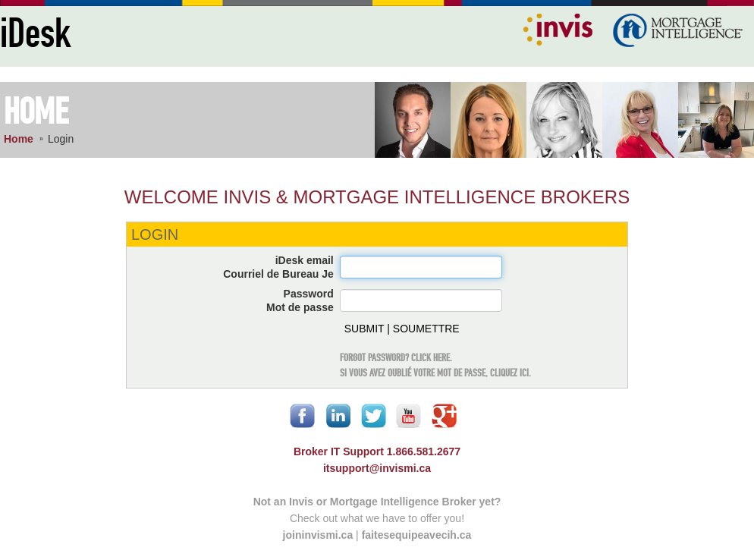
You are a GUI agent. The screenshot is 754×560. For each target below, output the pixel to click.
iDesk (35, 35)
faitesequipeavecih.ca (417, 535)
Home (19, 139)
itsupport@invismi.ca (377, 468)
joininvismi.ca (318, 535)
